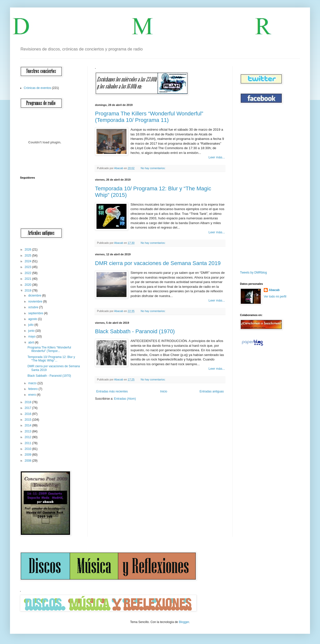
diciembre (35, 296)
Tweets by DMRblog (253, 273)
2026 (28, 250)
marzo (33, 383)
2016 (28, 414)
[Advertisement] (255, 187)
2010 (28, 449)
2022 (28, 273)
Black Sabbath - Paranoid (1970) (135, 331)
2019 (28, 291)
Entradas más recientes (112, 391)
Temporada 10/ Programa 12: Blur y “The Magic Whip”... (51, 359)
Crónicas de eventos (37, 88)
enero (32, 395)
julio (31, 325)
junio (32, 331)
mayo (32, 336)
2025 (28, 256)
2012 (28, 437)
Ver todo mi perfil (275, 297)
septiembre (36, 313)
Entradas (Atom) (125, 399)
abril (31, 342)
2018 (28, 402)
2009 (28, 455)
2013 (28, 431)
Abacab (274, 290)
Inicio (164, 391)
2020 (28, 285)
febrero (33, 389)
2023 (28, 267)
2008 (28, 461)
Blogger (184, 622)
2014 (28, 425)
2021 (28, 279)
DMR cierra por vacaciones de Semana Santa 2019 (158, 263)
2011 (28, 443)
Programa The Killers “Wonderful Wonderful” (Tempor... (49, 349)
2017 (28, 408)
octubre (34, 307)
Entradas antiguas (212, 391)
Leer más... (217, 157)
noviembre (36, 302)
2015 (28, 420)
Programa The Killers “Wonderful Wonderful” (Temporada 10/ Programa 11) (149, 117)
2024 (28, 261)
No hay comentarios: (153, 168)
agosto (33, 319)
